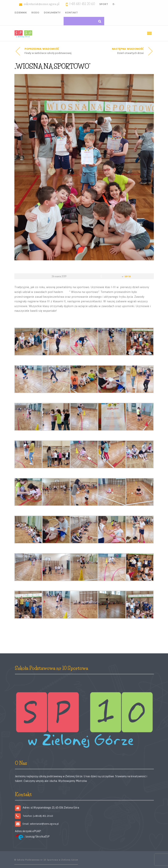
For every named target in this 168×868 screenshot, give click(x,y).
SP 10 (128, 276)
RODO (35, 13)
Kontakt (71, 13)
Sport (104, 4)
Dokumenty (52, 13)
